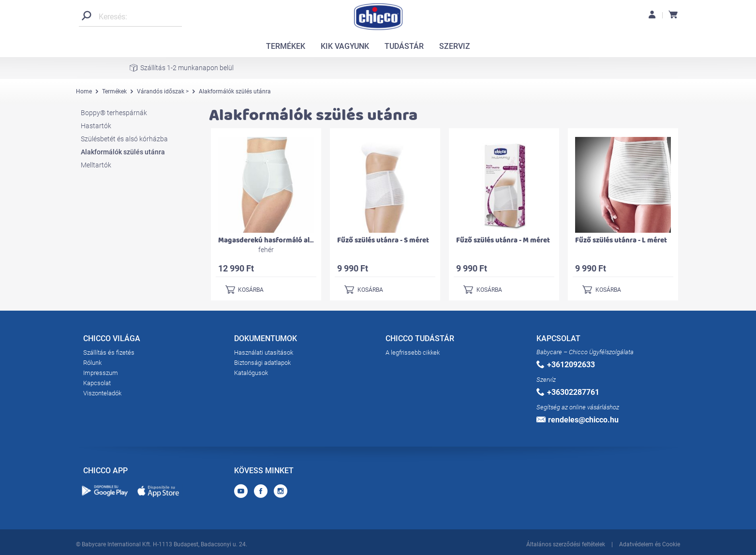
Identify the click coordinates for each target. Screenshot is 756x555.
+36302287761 (568, 392)
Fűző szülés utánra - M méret (503, 240)
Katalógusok (251, 373)
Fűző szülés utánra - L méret (621, 240)
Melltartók (96, 165)
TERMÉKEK (286, 46)
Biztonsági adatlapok (262, 363)
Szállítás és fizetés (109, 352)
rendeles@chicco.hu (578, 420)
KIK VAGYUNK (345, 46)
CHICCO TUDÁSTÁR (420, 340)
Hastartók (96, 126)
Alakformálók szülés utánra (123, 152)
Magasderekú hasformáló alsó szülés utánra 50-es (300, 240)
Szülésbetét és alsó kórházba (124, 139)
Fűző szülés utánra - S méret (383, 240)
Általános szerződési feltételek (566, 544)
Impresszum (101, 373)
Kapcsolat (97, 383)
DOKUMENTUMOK (266, 340)
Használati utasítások (264, 352)
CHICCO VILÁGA (112, 340)
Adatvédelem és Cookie (650, 544)
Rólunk (92, 363)
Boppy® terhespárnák (114, 113)
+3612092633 (566, 365)
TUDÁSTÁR (404, 46)
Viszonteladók (102, 393)
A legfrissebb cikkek (413, 352)
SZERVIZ (455, 46)
